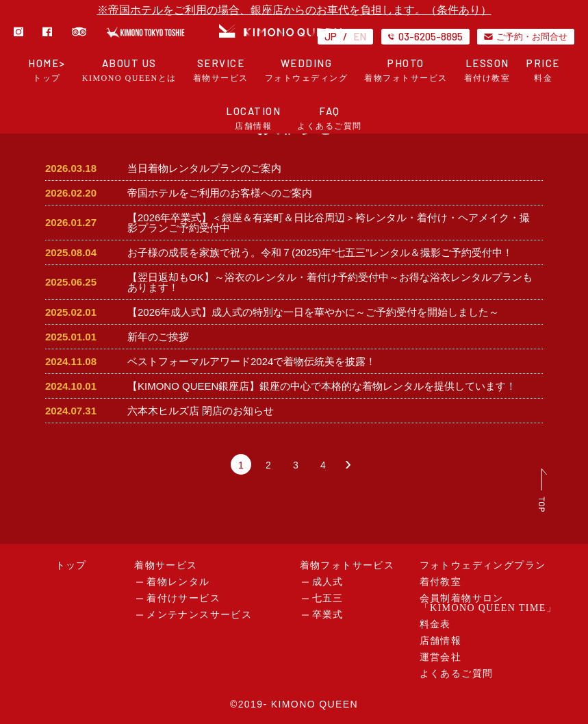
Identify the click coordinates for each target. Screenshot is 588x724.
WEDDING (307, 70)
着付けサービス (183, 598)
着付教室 (441, 582)
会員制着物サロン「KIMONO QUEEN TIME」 (488, 603)
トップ (71, 565)
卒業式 (328, 615)
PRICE (543, 70)
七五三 (328, 598)
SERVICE (221, 70)
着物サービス (166, 565)
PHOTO (406, 70)
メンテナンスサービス (199, 615)
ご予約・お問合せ (526, 36)
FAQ (330, 118)
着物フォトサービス (347, 565)
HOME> (47, 70)
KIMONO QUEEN (315, 704)
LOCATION (253, 118)
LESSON (487, 70)
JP (331, 36)
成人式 (328, 582)
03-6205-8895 (425, 36)
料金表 (435, 624)
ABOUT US (129, 70)
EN (360, 36)
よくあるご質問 (457, 674)
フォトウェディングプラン (483, 565)
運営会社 (441, 657)
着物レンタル (178, 582)
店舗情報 (441, 641)
